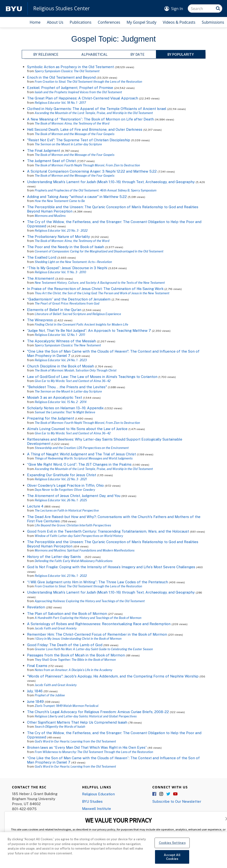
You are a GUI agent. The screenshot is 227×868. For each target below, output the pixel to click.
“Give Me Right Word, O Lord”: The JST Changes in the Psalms (79, 464)
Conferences (109, 22)
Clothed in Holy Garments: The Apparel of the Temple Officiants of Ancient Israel (97, 109)
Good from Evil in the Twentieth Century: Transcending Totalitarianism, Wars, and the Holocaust (108, 531)
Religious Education (98, 794)
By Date (137, 54)
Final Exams (37, 666)
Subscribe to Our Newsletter (177, 801)
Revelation (36, 607)
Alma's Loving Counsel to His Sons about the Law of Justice (77, 429)
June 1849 (35, 701)
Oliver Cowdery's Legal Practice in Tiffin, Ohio (65, 485)
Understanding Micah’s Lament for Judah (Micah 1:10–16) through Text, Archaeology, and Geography (111, 182)
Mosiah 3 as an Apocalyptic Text (55, 397)
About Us (55, 22)
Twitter (168, 794)
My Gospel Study (141, 22)
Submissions (213, 22)
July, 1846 (35, 691)
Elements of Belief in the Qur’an (54, 310)
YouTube (175, 794)
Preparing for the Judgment (51, 418)
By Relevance (46, 54)
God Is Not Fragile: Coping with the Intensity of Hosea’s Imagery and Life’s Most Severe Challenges (111, 567)
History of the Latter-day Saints (55, 557)
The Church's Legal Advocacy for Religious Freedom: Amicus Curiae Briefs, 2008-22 (98, 712)
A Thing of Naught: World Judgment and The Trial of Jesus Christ (81, 454)
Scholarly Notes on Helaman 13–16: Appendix (65, 408)
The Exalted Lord (42, 257)
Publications (80, 22)
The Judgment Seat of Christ (51, 161)
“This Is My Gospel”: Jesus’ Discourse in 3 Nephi (67, 268)
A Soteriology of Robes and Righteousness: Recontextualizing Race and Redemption (99, 624)
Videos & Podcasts (179, 22)
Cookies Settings (172, 848)
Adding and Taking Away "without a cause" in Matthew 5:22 (77, 197)
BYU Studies (92, 801)
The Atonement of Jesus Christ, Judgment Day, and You (74, 496)
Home (35, 22)
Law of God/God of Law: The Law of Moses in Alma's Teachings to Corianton (92, 377)
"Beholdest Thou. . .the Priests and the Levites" (67, 387)
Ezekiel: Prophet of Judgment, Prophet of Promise (70, 87)
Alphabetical (94, 54)
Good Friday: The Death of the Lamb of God (65, 645)
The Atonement (41, 278)
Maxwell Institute (97, 808)
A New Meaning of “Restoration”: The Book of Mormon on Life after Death (90, 119)
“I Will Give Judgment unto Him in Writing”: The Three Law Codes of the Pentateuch (97, 582)
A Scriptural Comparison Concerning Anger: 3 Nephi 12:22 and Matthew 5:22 (92, 171)
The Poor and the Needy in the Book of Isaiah (66, 247)
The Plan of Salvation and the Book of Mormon (67, 613)
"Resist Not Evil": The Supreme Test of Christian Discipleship (79, 140)
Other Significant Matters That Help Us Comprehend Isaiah (77, 722)
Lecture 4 (35, 506)
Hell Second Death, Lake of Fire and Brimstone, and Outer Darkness (85, 129)
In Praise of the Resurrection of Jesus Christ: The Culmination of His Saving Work (95, 289)
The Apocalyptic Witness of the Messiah (61, 341)
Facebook (155, 794)
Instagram (161, 794)
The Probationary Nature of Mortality (58, 236)
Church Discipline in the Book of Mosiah (61, 366)
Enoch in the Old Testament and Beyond (61, 77)
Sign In (177, 9)
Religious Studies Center (61, 8)
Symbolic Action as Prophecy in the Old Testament (70, 67)
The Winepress (40, 320)
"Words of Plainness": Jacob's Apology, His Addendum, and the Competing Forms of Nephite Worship (113, 676)
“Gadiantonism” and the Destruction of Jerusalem (69, 299)
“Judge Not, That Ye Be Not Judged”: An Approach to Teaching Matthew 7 (89, 330)
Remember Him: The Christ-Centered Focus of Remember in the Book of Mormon (97, 634)
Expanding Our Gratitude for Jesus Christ (62, 475)
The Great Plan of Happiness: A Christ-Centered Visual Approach (83, 98)
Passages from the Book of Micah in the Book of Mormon (76, 655)
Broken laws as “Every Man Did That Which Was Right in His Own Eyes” (87, 747)
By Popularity (181, 54)
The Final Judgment (44, 150)
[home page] (14, 8)
